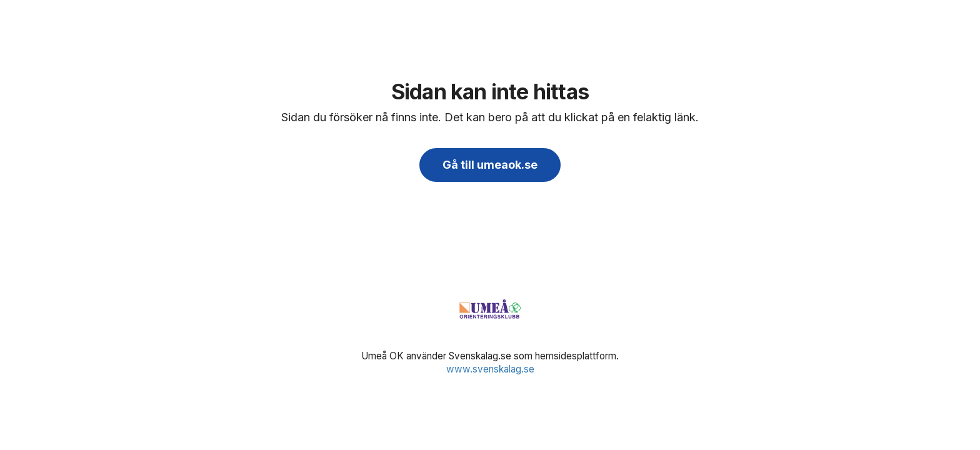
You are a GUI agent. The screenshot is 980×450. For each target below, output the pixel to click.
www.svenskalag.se (490, 369)
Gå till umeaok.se (490, 165)
